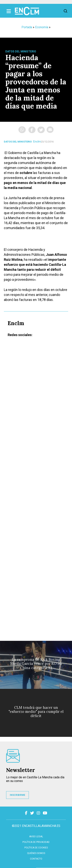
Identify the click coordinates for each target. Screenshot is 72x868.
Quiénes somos (36, 853)
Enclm (37, 142)
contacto (36, 859)
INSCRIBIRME (17, 795)
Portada (27, 27)
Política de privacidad (36, 842)
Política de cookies (36, 848)
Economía (42, 27)
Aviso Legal (36, 837)
